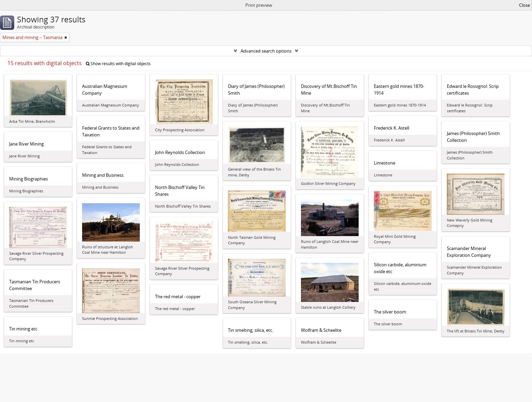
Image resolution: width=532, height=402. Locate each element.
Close (525, 5)
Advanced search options (266, 51)
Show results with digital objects (118, 64)
